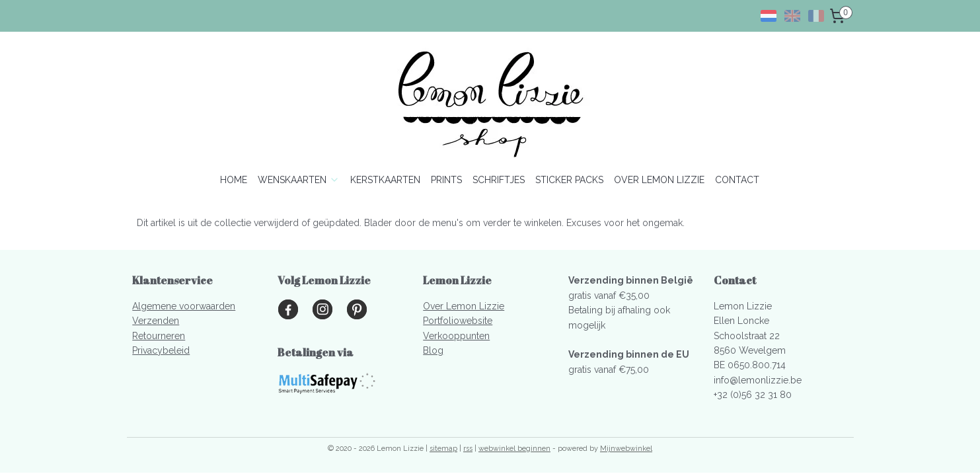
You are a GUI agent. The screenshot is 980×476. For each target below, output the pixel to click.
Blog (433, 350)
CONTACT (737, 180)
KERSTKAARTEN (385, 180)
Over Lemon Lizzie (464, 306)
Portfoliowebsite (458, 321)
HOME (234, 180)
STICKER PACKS (569, 180)
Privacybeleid (161, 350)
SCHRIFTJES (499, 180)
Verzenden (156, 321)
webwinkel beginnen (514, 449)
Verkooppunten (456, 336)
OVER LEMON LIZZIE (659, 180)
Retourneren (159, 336)
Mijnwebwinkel (626, 449)
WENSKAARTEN (299, 180)
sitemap (443, 449)
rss (468, 449)
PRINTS (446, 180)
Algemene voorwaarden (184, 306)
